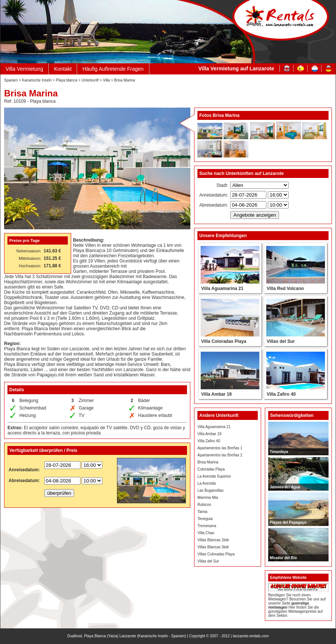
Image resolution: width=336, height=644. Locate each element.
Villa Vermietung (24, 69)
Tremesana (207, 526)
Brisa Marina (208, 462)
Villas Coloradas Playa (216, 554)
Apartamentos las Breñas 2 (220, 455)
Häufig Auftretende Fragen (113, 69)
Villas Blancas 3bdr (213, 547)
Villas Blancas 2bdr (213, 540)
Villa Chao (206, 533)
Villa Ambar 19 (209, 434)
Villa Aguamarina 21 (214, 427)
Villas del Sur (208, 561)
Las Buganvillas (210, 490)
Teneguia (205, 519)
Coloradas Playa (211, 469)
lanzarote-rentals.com (251, 636)
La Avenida (207, 483)
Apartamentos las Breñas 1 (220, 448)
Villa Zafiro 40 (209, 441)
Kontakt (63, 69)
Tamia (202, 512)
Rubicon (204, 505)
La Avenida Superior (214, 476)
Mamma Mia (208, 498)
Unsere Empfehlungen (223, 236)
